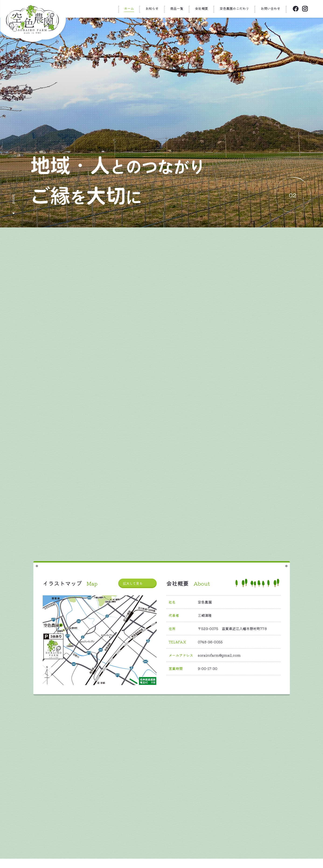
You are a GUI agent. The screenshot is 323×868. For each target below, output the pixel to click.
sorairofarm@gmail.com (219, 655)
